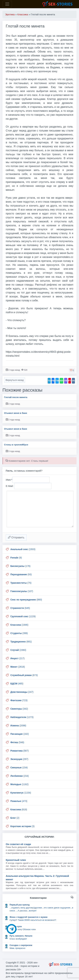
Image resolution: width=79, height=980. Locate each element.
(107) (22, 591)
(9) (16, 558)
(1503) (23, 549)
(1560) (18, 650)
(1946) (19, 625)
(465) (17, 684)
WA (61, 381)
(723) (19, 700)
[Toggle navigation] (7, 4)
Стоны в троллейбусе (16, 445)
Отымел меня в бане (16, 413)
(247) (22, 692)
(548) (17, 742)
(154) (19, 768)
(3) (22, 826)
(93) (21, 574)
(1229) (23, 616)
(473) (19, 801)
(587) (20, 751)
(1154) (21, 793)
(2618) (18, 667)
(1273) (22, 717)
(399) (19, 633)
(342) (19, 709)
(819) (19, 809)
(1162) (19, 784)
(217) (17, 658)
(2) (15, 818)
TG (49, 381)
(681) (21, 642)
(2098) (18, 726)
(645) (20, 608)
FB (53, 381)
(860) (26, 600)
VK (73, 381)
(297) (19, 759)
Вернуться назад (15, 380)
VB (66, 381)
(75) (21, 583)
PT (70, 381)
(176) (20, 566)
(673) (24, 675)
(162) (20, 734)
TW (57, 381)
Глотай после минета (16, 397)
